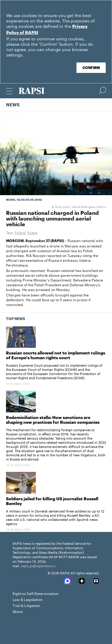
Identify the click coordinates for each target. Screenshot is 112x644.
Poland (20, 232)
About (18, 611)
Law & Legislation (27, 599)
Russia (32, 232)
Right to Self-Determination (36, 593)
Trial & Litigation (26, 605)
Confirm (91, 68)
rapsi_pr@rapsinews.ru (38, 565)
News (13, 105)
